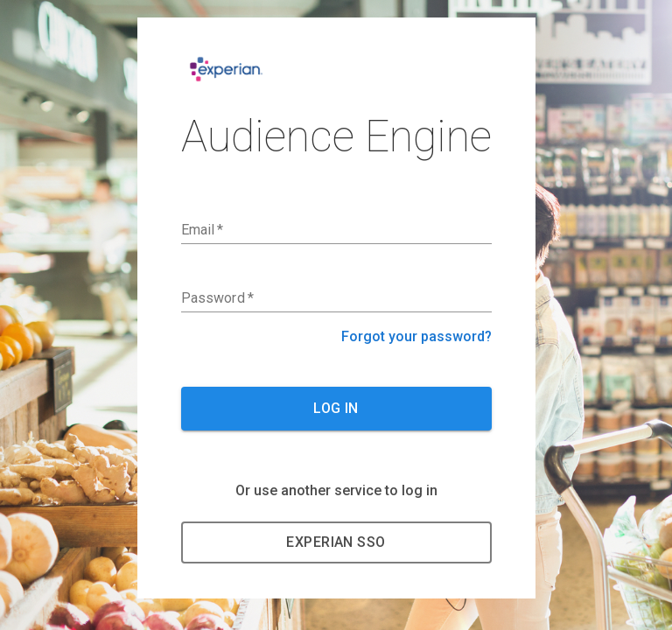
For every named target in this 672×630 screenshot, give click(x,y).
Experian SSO (336, 542)
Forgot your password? (416, 336)
